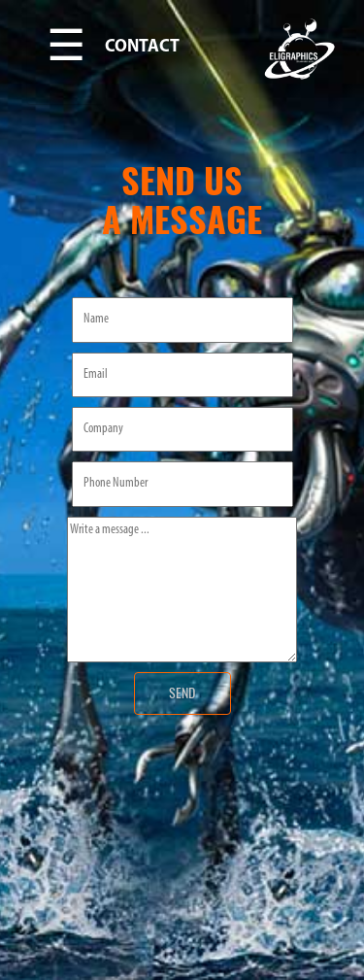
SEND (182, 693)
